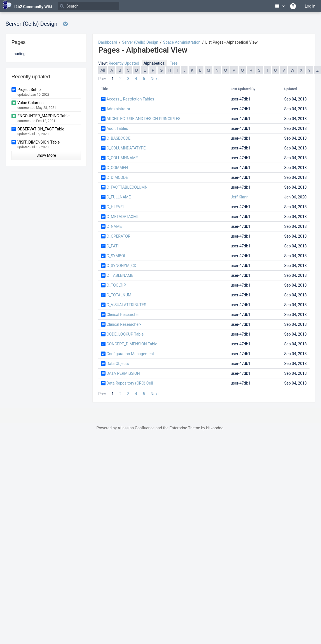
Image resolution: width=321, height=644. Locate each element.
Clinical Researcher (123, 315)
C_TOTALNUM (119, 295)
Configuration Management (130, 354)
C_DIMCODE (117, 177)
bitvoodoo (215, 428)
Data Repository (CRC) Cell (130, 383)
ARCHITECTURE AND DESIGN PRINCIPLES (143, 119)
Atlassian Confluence (136, 428)
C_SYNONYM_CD (121, 266)
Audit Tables (117, 128)
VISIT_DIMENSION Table (38, 142)
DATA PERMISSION (123, 373)
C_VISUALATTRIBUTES (126, 305)
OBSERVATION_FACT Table (41, 129)
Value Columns (31, 103)
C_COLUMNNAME (122, 158)
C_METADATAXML (122, 217)
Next (155, 79)
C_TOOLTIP (116, 285)
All (103, 70)
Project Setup (29, 90)
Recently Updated (124, 63)
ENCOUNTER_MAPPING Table (43, 116)
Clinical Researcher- (124, 324)
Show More (46, 155)
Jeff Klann (240, 197)
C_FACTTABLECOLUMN (127, 187)
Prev (102, 79)
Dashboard (108, 42)
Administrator (118, 109)
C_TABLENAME (120, 275)
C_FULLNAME (119, 197)
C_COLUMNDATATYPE (126, 148)
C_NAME (114, 226)
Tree (174, 63)
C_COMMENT (118, 168)
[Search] (88, 6)
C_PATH (113, 246)
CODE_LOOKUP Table (125, 334)
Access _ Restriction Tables (130, 99)
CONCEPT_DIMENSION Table (132, 344)
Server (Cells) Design (140, 42)
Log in (310, 6)
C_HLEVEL (115, 207)
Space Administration (182, 42)
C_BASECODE (118, 138)
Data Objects (118, 364)
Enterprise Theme (185, 428)
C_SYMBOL (116, 256)
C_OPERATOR (118, 236)
